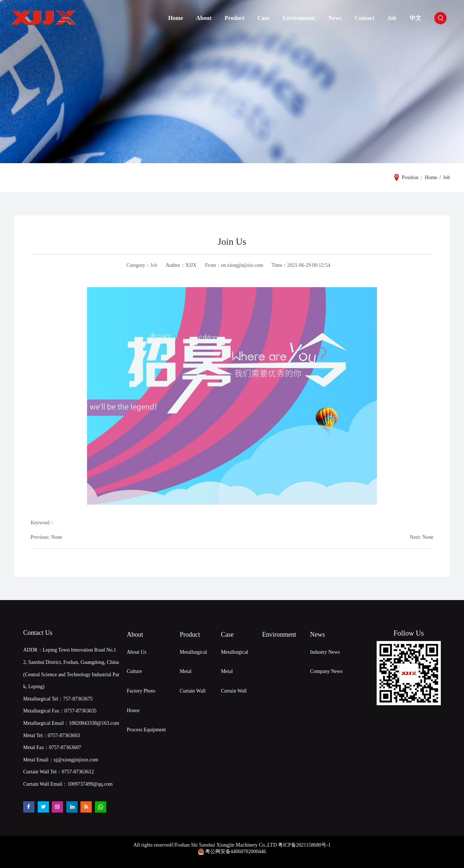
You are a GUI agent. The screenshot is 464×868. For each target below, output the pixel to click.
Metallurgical (193, 652)
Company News (326, 671)
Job (392, 18)
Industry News (325, 652)
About (204, 18)
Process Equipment (146, 730)
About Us (137, 652)
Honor (133, 710)
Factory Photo (141, 691)
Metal (186, 671)
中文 (415, 18)
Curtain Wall (193, 691)
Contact (365, 18)
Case (264, 18)
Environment (299, 18)
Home (176, 18)
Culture (134, 671)
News (335, 18)
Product (235, 18)
